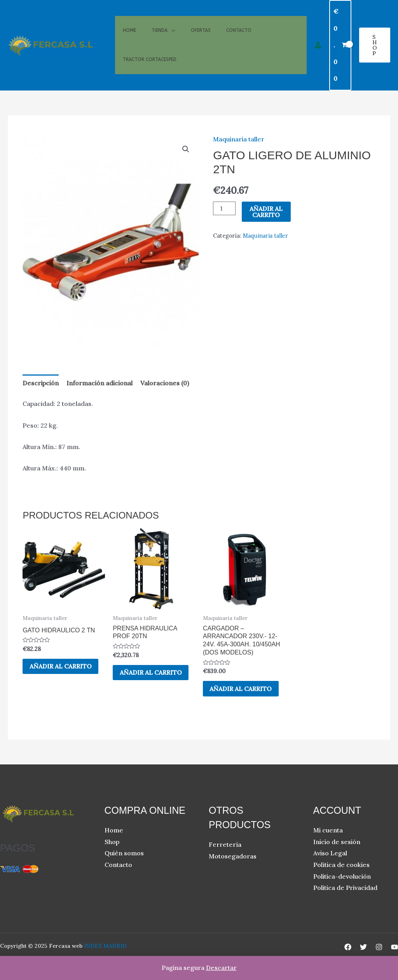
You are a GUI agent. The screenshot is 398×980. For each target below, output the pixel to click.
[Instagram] (379, 947)
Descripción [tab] (41, 383)
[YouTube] (395, 947)
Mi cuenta (328, 830)
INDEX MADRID (105, 946)
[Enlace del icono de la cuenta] (318, 45)
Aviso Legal (330, 854)
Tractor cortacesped (150, 67)
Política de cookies (341, 865)
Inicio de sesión (337, 842)
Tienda (160, 23)
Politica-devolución (342, 877)
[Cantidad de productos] (224, 208)
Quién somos (124, 854)
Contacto (239, 23)
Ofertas (201, 23)
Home (129, 23)
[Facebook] (348, 947)
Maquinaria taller (239, 139)
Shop (112, 842)
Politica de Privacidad (345, 888)
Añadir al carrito (266, 212)
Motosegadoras (233, 856)
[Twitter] (363, 947)
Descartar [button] (221, 968)
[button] (375, 45)
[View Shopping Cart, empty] (340, 45)
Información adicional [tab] (99, 383)
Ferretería (225, 845)
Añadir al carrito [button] (61, 667)
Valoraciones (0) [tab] (165, 383)
